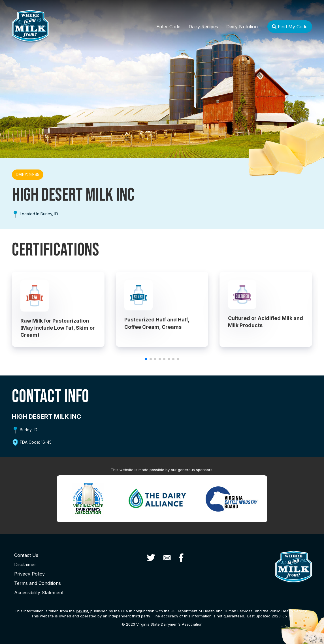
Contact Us (26, 555)
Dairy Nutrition (242, 27)
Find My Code (290, 27)
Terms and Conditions (38, 583)
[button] (146, 359)
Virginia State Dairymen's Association (169, 624)
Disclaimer (25, 564)
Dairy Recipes (203, 27)
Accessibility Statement (39, 593)
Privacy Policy (29, 574)
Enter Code (168, 27)
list (82, 611)
